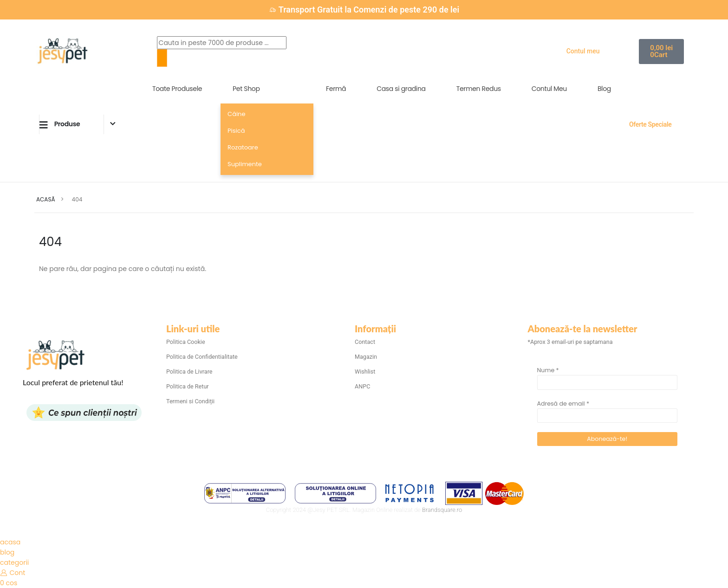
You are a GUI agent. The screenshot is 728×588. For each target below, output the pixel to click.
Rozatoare (243, 147)
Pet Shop (246, 89)
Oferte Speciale (650, 124)
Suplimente (245, 164)
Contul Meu (549, 89)
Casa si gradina (401, 89)
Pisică (236, 131)
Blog (604, 89)
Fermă (336, 89)
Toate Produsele (177, 89)
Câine (236, 114)
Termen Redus (479, 89)
